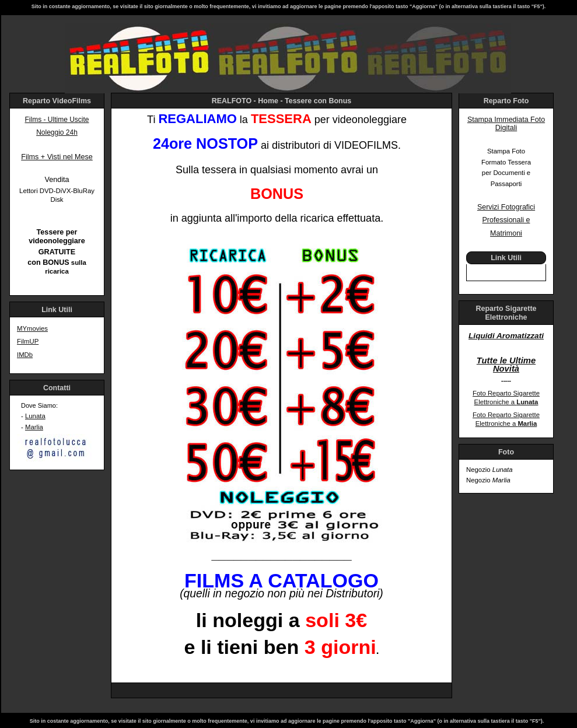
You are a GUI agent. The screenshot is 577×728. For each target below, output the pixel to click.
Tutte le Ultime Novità (506, 365)
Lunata (35, 416)
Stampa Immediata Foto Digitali (506, 124)
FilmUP (28, 341)
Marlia (34, 427)
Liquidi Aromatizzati (506, 336)
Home (268, 101)
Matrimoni (506, 233)
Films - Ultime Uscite (57, 120)
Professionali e (506, 220)
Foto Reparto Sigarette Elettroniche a (506, 398)
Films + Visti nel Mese (57, 157)
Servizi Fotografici (506, 207)
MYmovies (32, 328)
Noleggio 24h (57, 132)
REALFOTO (232, 101)
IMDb (25, 355)
